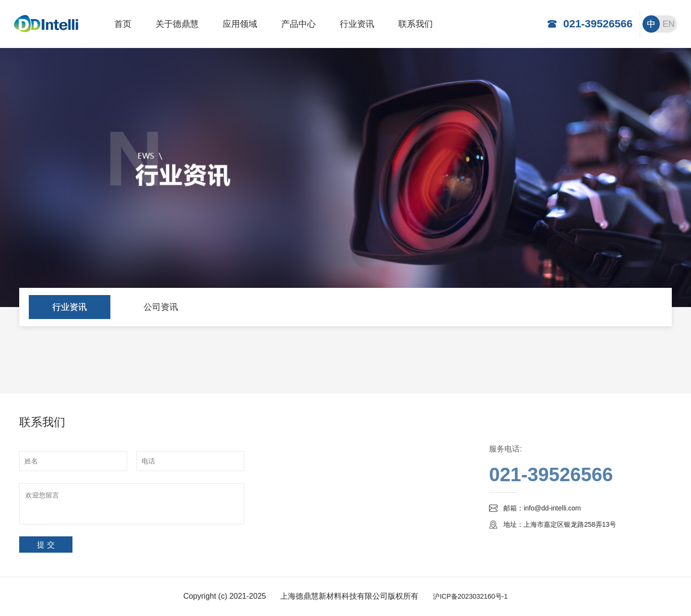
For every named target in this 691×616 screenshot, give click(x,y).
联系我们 (416, 24)
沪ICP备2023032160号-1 (470, 596)
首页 (123, 24)
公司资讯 (161, 307)
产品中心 (298, 24)
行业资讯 (357, 24)
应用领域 (240, 24)
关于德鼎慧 (177, 24)
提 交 (46, 545)
